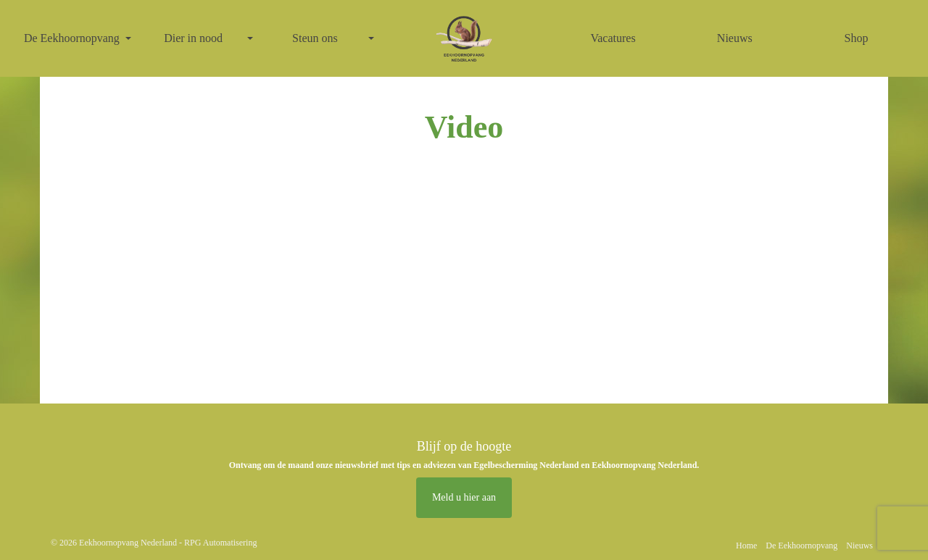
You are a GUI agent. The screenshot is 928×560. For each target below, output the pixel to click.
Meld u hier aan (464, 497)
